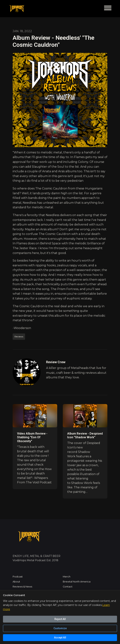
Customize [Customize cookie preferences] (60, 628)
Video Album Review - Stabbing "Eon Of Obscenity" (32, 437)
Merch (67, 577)
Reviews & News (22, 587)
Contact (68, 587)
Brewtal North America (77, 582)
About (16, 582)
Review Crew (56, 362)
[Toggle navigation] (108, 9)
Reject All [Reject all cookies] (60, 619)
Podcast (18, 577)
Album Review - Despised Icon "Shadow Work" (85, 435)
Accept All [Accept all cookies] (60, 638)
